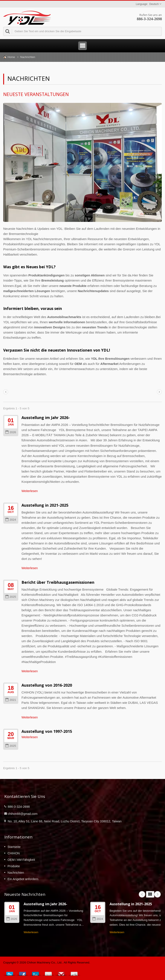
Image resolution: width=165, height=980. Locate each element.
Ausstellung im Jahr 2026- (46, 418)
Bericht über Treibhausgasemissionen (58, 582)
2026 (11, 432)
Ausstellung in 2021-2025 (45, 505)
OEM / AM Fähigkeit (21, 860)
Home (11, 57)
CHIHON (14, 853)
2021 (11, 700)
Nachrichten (28, 57)
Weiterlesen (30, 491)
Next (157, 894)
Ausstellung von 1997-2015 (47, 731)
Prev (142, 894)
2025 (11, 597)
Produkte (14, 866)
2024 (11, 520)
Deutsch (154, 4)
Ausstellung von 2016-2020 (47, 685)
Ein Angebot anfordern (23, 879)
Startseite (14, 847)
